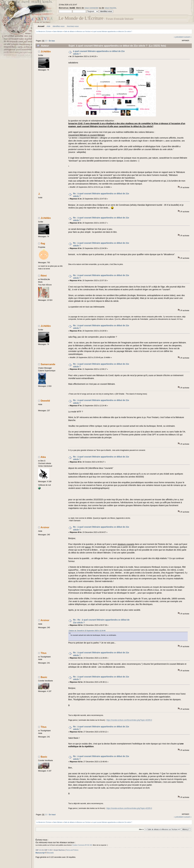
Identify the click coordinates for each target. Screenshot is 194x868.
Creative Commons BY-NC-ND (82, 845)
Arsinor (45, 527)
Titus (44, 653)
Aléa (43, 457)
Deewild (45, 401)
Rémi (44, 276)
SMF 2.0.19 (39, 850)
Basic (44, 677)
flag (43, 243)
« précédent (179, 37)
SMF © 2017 (49, 850)
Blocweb (50, 853)
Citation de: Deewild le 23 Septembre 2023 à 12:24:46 (87, 631)
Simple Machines (59, 850)
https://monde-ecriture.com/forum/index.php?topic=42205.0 (129, 720)
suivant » (188, 37)
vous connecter (91, 8)
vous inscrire (110, 8)
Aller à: (141, 829)
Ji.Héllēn (46, 52)
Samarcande (48, 364)
